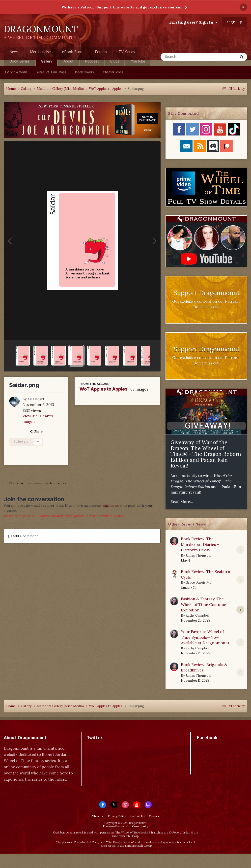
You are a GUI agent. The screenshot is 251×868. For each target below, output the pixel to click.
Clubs (115, 61)
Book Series (19, 61)
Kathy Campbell (197, 616)
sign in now (113, 505)
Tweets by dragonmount (109, 747)
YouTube (138, 61)
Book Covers (84, 72)
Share (36, 431)
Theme (98, 816)
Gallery (46, 63)
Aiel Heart (36, 399)
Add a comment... (24, 536)
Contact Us (137, 816)
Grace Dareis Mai (199, 583)
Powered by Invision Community (125, 826)
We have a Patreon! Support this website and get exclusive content (122, 7)
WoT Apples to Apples (103, 389)
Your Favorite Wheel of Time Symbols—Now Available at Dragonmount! (206, 637)
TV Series (127, 52)
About (69, 61)
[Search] (186, 57)
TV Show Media (16, 72)
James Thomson (198, 555)
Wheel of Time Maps (51, 72)
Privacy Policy (117, 816)
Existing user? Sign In (193, 22)
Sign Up (235, 22)
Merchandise (40, 52)
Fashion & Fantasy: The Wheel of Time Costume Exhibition (204, 604)
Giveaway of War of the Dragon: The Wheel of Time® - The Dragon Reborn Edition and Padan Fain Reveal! (206, 454)
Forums (101, 52)
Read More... (182, 502)
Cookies (154, 816)
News (14, 52)
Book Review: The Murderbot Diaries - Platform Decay (200, 544)
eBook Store (73, 52)
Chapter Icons (113, 72)
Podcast (92, 61)
